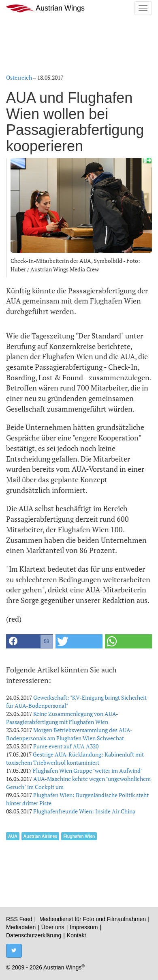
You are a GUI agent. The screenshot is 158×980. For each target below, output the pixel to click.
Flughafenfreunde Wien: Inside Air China (84, 811)
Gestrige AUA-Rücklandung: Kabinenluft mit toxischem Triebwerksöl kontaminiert (75, 758)
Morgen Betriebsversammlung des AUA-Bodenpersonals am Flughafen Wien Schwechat (69, 734)
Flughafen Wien (79, 836)
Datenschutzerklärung (34, 935)
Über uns (53, 927)
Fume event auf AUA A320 (66, 746)
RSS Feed (19, 919)
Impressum (84, 927)
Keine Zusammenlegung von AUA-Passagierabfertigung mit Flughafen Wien (62, 718)
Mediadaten (21, 927)
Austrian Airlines (41, 836)
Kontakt (76, 935)
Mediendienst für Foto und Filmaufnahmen (93, 919)
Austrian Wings (45, 8)
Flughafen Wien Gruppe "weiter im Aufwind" (88, 771)
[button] (30, 641)
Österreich (19, 77)
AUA (13, 836)
